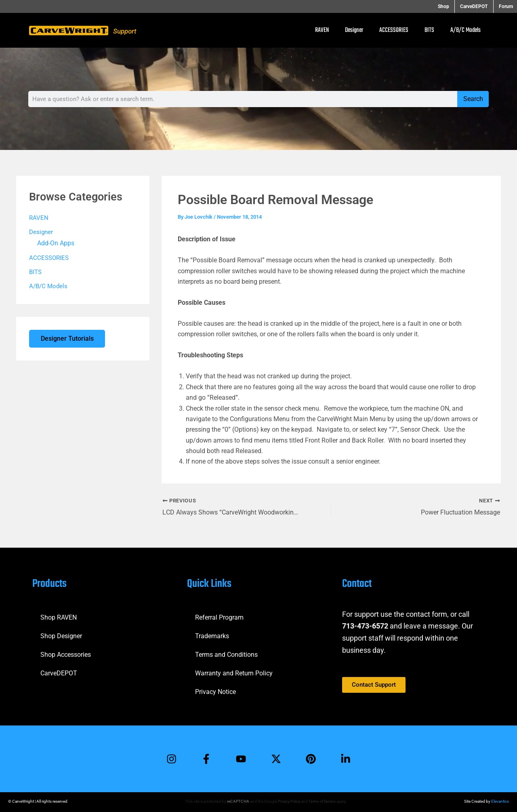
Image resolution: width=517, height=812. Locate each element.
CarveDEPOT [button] (477, 6)
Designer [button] (354, 30)
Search (473, 99)
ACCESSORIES (394, 30)
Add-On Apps (56, 244)
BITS (429, 30)
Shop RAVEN (59, 617)
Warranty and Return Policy (234, 672)
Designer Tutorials (68, 340)
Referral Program (219, 617)
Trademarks (212, 635)
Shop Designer (61, 635)
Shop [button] (449, 6)
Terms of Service (323, 801)
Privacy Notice (215, 691)
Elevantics (500, 801)
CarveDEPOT (59, 672)
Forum (506, 6)
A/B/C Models (466, 30)
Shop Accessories (66, 654)
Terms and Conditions (226, 654)
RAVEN (322, 30)
